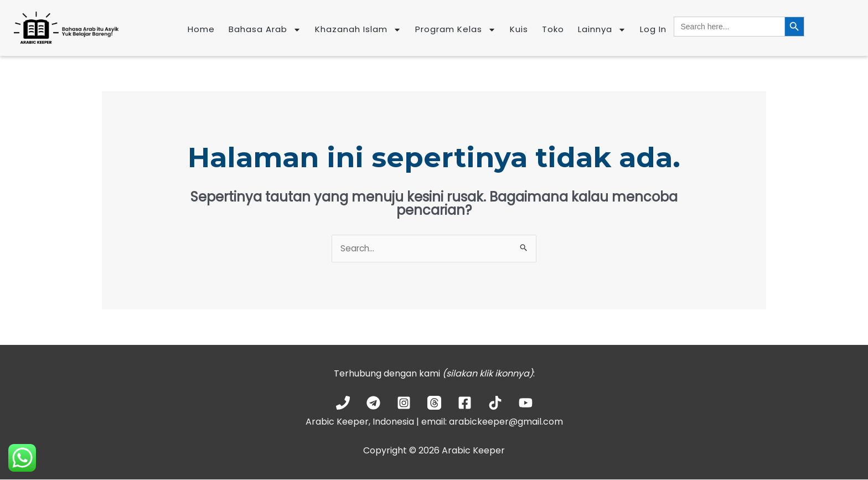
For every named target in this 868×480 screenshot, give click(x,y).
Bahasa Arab (265, 30)
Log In (653, 29)
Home (201, 29)
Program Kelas (456, 30)
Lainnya (602, 30)
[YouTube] (526, 403)
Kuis (519, 29)
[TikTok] (495, 403)
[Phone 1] (343, 403)
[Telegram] (373, 403)
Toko (553, 29)
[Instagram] (404, 403)
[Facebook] (465, 403)
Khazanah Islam (358, 30)
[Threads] (434, 403)
